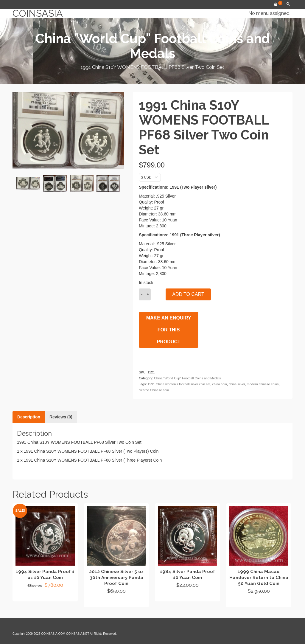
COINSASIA (38, 13)
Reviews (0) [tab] (61, 417)
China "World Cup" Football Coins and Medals (187, 378)
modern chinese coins (263, 384)
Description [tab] (29, 417)
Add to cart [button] (45, 596)
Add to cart (188, 294)
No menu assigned (269, 13)
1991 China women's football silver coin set (179, 384)
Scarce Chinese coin (154, 390)
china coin (220, 384)
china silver (237, 384)
